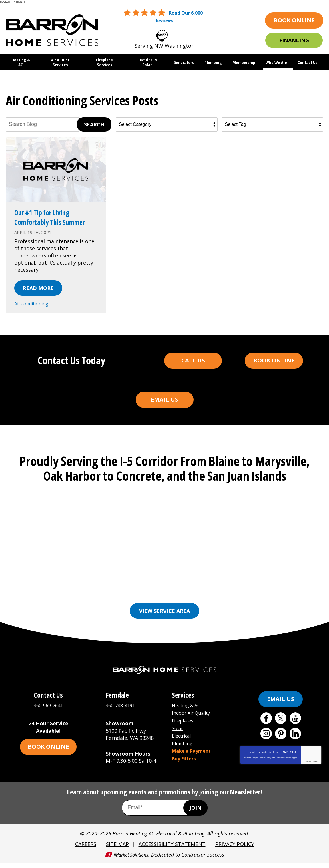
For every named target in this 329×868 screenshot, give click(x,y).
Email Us (164, 408)
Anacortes (65, 592)
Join (195, 814)
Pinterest (281, 740)
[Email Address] (165, 814)
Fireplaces (184, 726)
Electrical (183, 741)
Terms (316, 769)
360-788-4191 (122, 712)
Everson (166, 592)
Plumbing (184, 748)
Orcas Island (219, 600)
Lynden (72, 600)
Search (94, 124)
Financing (294, 40)
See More (254, 600)
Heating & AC (188, 712)
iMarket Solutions (131, 860)
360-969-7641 (172, 33)
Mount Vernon (141, 600)
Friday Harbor (260, 592)
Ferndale (195, 592)
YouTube (295, 725)
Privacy (307, 769)
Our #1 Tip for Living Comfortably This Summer (48, 221)
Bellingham (99, 592)
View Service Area (164, 618)
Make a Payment (194, 755)
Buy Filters (186, 762)
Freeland (224, 592)
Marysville (102, 600)
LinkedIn (295, 740)
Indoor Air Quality (194, 719)
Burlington (135, 592)
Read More (38, 297)
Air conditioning (34, 313)
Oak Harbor (181, 600)
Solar (178, 734)
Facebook (266, 725)
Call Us (193, 369)
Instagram (266, 740)
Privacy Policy (265, 765)
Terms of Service (284, 765)
